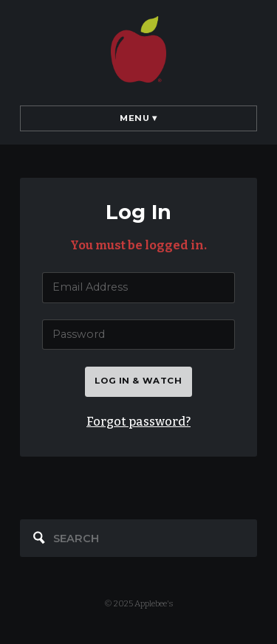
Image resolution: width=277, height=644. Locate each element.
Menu (138, 118)
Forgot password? (138, 422)
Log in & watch (138, 381)
